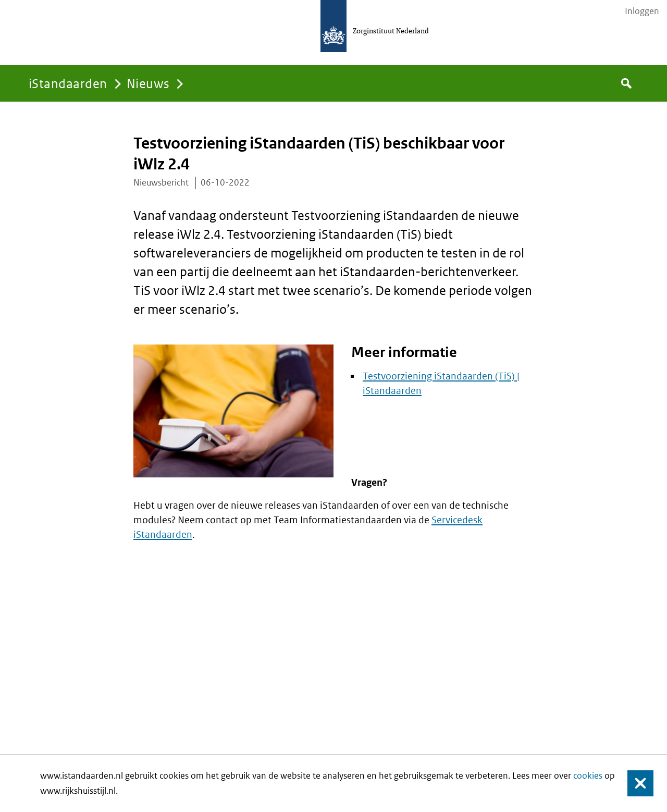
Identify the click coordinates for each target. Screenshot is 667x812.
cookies (588, 776)
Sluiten (635, 784)
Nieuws (148, 83)
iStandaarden (68, 83)
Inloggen (642, 11)
